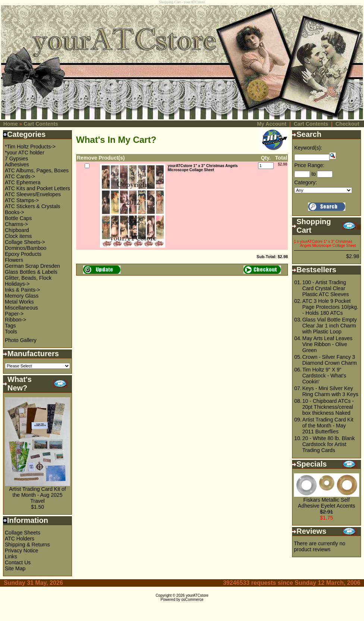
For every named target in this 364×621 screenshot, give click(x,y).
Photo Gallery (21, 340)
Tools (11, 332)
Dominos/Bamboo (26, 248)
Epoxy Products (23, 254)
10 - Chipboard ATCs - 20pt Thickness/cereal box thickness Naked (328, 407)
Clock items (18, 236)
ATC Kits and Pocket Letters (37, 188)
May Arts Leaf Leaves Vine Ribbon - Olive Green (327, 344)
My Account (272, 124)
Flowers (14, 260)
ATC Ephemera (23, 182)
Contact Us (18, 562)
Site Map (15, 568)
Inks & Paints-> (23, 290)
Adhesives (17, 164)
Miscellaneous (21, 308)
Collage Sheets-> (25, 242)
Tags (10, 326)
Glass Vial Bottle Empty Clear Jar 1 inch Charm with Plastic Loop (329, 326)
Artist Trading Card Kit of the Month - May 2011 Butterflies (328, 426)
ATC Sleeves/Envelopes (33, 194)
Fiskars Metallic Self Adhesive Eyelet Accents (327, 503)
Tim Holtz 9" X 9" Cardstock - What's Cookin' (324, 376)
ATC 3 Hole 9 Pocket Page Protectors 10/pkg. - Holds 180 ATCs (330, 307)
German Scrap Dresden (32, 266)
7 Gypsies (16, 159)
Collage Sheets (23, 533)
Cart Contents (41, 124)
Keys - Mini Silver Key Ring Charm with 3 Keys (330, 391)
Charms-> (16, 224)
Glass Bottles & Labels (31, 272)
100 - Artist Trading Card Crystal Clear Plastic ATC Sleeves (325, 288)
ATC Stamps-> (22, 200)
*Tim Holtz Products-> (30, 147)
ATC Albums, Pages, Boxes (37, 170)
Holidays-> (17, 284)
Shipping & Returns (27, 545)
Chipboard (17, 230)
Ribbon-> (15, 320)
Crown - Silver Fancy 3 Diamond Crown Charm (329, 360)
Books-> (15, 212)
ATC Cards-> (20, 176)
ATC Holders (20, 539)
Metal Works (19, 302)
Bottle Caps (18, 218)
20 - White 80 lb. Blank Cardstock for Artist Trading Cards (328, 444)
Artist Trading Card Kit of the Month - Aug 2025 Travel (37, 495)
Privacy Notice (21, 551)
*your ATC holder (25, 153)
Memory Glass (22, 296)
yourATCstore (197, 595)
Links (11, 556)
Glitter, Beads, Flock (28, 278)
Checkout (348, 124)
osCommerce (192, 600)
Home (11, 124)
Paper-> (14, 314)
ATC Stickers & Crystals (32, 206)
